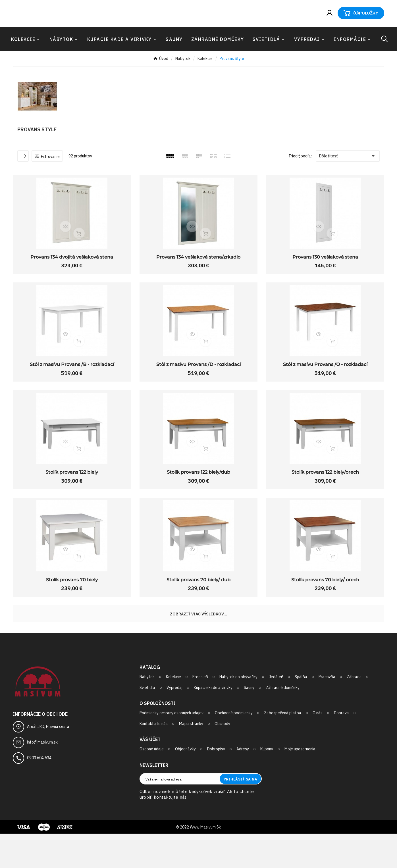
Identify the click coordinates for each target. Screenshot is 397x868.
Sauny (249, 722)
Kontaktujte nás (154, 758)
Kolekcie (173, 711)
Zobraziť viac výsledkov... (198, 648)
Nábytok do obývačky (238, 711)
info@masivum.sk (42, 776)
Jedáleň (276, 711)
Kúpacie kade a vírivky (213, 722)
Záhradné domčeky (283, 722)
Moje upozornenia (300, 783)
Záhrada (354, 711)
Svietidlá (147, 722)
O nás (318, 747)
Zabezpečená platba (283, 747)
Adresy (243, 783)
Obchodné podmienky (234, 747)
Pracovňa (327, 711)
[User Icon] (332, 30)
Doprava (341, 747)
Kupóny (267, 783)
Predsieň (200, 711)
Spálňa (301, 711)
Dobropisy (216, 783)
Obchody (222, 758)
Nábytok (147, 711)
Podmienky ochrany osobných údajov (172, 747)
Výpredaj (174, 722)
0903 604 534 (39, 792)
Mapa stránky (191, 758)
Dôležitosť (348, 190)
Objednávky (185, 783)
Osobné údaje (152, 783)
